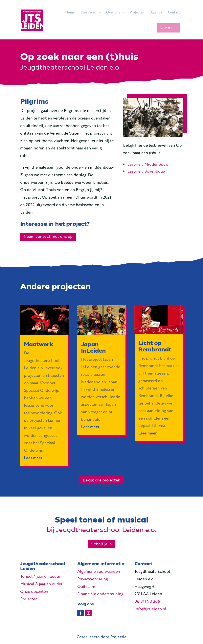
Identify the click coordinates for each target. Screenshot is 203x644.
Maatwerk (39, 344)
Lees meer (33, 458)
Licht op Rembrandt (155, 346)
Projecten (29, 599)
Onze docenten (34, 592)
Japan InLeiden (93, 348)
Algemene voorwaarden (99, 572)
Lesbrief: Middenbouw (148, 165)
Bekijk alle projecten (102, 480)
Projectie (118, 637)
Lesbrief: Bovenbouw (147, 172)
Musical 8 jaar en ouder (41, 584)
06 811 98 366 (147, 602)
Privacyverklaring (93, 579)
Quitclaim (86, 587)
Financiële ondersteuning (100, 594)
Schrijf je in (101, 544)
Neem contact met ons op (48, 237)
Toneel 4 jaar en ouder (40, 577)
